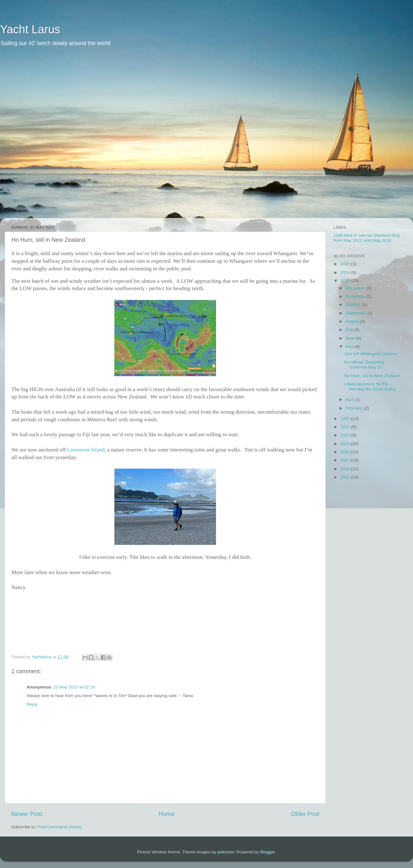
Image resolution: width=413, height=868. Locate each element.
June (351, 338)
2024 (346, 272)
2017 (346, 460)
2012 (346, 477)
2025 (346, 264)
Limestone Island (86, 450)
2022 (346, 419)
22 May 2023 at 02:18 (74, 687)
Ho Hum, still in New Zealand (372, 376)
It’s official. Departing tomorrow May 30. (364, 365)
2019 (346, 444)
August (353, 321)
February (355, 408)
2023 (346, 281)
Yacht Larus (30, 29)
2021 (346, 427)
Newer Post (27, 814)
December (356, 288)
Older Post (305, 814)
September (356, 313)
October (354, 305)
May (350, 346)
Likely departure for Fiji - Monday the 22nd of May (370, 387)
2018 (346, 452)
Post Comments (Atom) (60, 827)
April (350, 400)
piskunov (226, 852)
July (350, 330)
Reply (32, 704)
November (356, 296)
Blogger (267, 852)
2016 (346, 469)
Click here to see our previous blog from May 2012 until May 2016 (367, 238)
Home (166, 814)
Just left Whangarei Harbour (371, 354)
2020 (346, 435)
